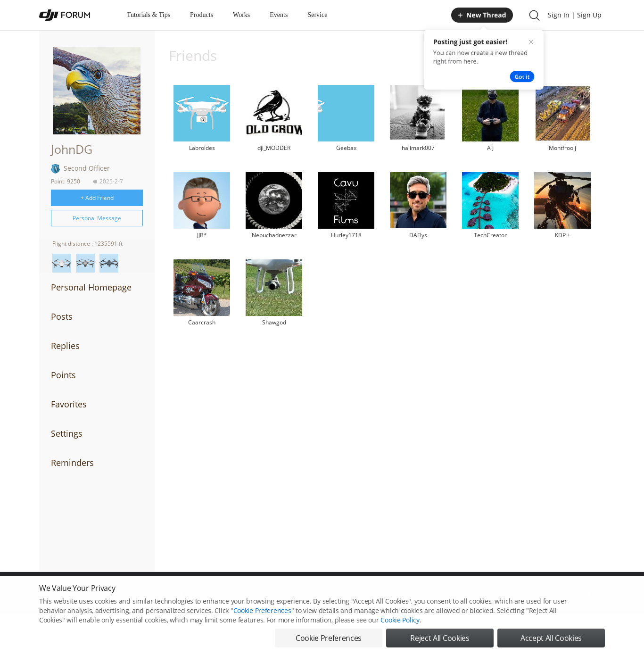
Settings (67, 433)
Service (317, 15)
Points (63, 375)
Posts (62, 316)
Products (202, 15)
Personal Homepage (91, 287)
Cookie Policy (400, 628)
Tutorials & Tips (149, 15)
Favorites (69, 404)
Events (279, 15)
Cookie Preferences (262, 618)
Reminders (72, 463)
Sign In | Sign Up (575, 15)
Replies (65, 346)
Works (241, 15)
